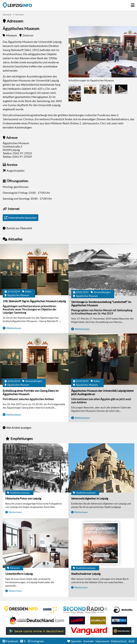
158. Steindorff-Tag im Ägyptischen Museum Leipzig (34, 301)
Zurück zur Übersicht (19, 228)
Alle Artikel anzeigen (19, 428)
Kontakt (89, 641)
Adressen (20, 15)
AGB (131, 641)
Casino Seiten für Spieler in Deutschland (123, 610)
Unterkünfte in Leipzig (19, 574)
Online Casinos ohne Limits (122, 631)
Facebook (12, 641)
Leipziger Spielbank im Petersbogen (37, 620)
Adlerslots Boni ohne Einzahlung (98, 620)
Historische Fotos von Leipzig (23, 498)
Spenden (76, 641)
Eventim (50, 610)
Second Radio (85, 610)
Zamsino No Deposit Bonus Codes (77, 620)
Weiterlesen (14, 328)
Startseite (17, 5)
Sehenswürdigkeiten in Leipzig (90, 498)
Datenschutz (119, 641)
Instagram (37, 641)
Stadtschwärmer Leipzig (86, 574)
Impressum (102, 641)
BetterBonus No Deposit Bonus (119, 620)
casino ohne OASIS (89, 631)
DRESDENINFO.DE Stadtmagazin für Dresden (21, 609)
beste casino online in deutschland (36, 631)
